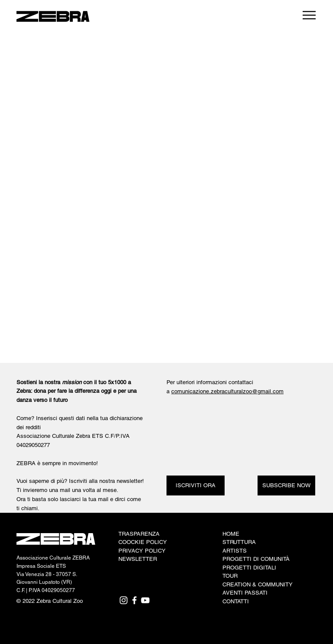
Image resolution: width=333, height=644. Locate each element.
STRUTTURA (239, 542)
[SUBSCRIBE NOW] (287, 485)
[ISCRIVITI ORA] (196, 485)
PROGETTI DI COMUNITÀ (256, 559)
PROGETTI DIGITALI (249, 568)
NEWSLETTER (138, 559)
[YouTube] (145, 600)
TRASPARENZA (139, 534)
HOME (231, 534)
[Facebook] (134, 600)
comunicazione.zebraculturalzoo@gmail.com (227, 391)
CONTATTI (236, 601)
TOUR (230, 576)
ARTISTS (235, 551)
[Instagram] (124, 600)
